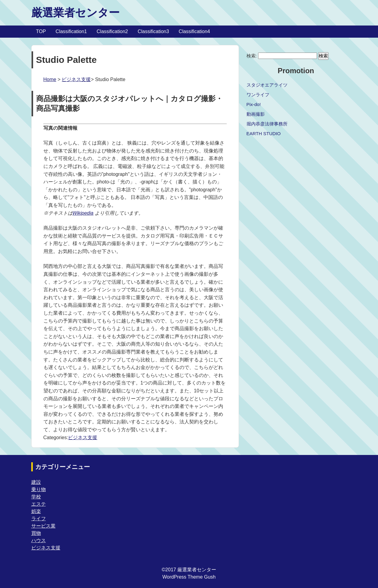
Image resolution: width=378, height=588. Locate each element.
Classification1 (71, 31)
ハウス (39, 540)
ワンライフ (258, 95)
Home (50, 79)
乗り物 (39, 489)
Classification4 (194, 31)
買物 (36, 533)
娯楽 (36, 511)
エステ (39, 504)
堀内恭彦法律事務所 (267, 124)
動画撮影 (256, 114)
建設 (36, 482)
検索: (252, 56)
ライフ (39, 519)
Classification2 (112, 31)
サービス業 (43, 526)
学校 (36, 497)
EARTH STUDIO (264, 133)
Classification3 (153, 31)
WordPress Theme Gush (189, 577)
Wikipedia (83, 213)
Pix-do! (254, 104)
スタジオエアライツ (267, 85)
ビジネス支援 (76, 79)
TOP (41, 31)
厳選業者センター (75, 13)
